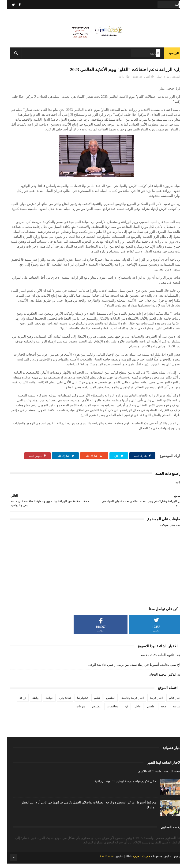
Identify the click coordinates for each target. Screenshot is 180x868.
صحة (157, 711)
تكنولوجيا (76, 702)
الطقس (104, 702)
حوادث (42, 702)
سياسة (170, 711)
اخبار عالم (168, 702)
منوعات (74, 711)
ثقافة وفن (58, 702)
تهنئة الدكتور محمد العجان (159, 679)
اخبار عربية (150, 702)
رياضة (29, 702)
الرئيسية (167, 56)
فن (120, 711)
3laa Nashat (100, 861)
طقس (144, 711)
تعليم (90, 702)
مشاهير (89, 711)
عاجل (131, 711)
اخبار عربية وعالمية (126, 702)
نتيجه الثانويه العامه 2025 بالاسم (155, 659)
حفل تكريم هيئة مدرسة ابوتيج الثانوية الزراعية (119, 785)
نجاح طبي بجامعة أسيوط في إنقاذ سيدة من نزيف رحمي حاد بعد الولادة (129, 669)
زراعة (115, 81)
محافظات (106, 711)
